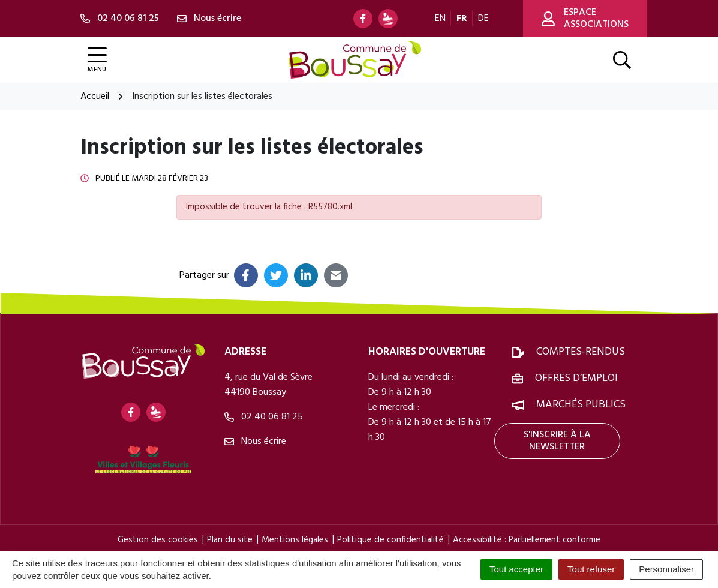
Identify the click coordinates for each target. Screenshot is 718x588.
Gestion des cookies (158, 540)
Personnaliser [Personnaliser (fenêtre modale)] (666, 569)
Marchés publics (581, 405)
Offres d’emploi (576, 378)
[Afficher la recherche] (622, 60)
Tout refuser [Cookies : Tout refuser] (591, 569)
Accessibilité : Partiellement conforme (527, 540)
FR (462, 19)
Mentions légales (295, 540)
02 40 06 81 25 (264, 417)
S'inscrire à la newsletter (557, 441)
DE (483, 19)
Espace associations (585, 19)
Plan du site (230, 540)
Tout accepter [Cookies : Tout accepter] (516, 569)
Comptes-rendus (581, 352)
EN (440, 19)
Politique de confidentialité (390, 540)
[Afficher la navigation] (97, 60)
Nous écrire (255, 442)
